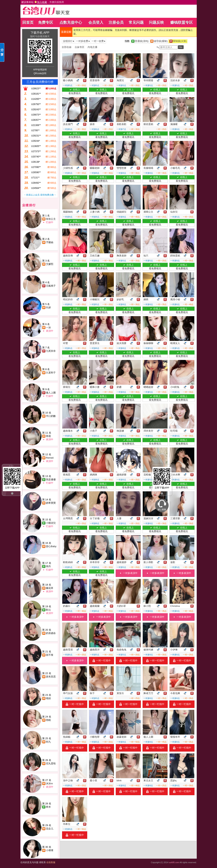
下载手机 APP (40, 33)
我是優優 (51, 479)
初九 (48, 742)
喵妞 (48, 698)
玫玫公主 (51, 219)
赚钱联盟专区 (182, 22)
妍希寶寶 (51, 503)
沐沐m (49, 783)
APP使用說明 (40, 70)
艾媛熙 (50, 264)
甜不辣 (50, 655)
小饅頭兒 (51, 523)
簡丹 (48, 566)
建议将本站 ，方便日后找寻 (43, 2)
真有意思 (51, 677)
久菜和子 (51, 373)
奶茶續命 (51, 633)
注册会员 (116, 22)
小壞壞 (50, 850)
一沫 (48, 327)
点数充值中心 (71, 22)
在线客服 (51, 862)
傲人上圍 (51, 393)
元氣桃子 (51, 286)
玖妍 (48, 307)
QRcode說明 (40, 73)
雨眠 (48, 720)
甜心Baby (51, 546)
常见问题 (136, 22)
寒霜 (48, 436)
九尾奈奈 (51, 351)
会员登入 (96, 22)
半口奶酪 (51, 416)
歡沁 (48, 610)
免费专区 (46, 22)
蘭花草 (50, 588)
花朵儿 (50, 829)
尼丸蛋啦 (51, 763)
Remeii (50, 458)
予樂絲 (50, 242)
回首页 (28, 22)
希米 (48, 807)
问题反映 (156, 22)
